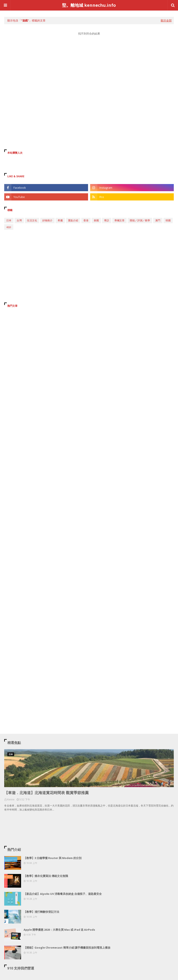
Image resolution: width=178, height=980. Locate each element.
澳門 (158, 220)
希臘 (60, 220)
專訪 (107, 220)
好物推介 (47, 220)
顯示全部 (166, 20)
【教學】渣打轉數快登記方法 (41, 912)
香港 (86, 220)
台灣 (19, 220)
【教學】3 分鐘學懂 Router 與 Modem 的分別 (53, 858)
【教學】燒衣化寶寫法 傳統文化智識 (46, 876)
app (9, 227)
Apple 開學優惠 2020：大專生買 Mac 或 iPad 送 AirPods (59, 930)
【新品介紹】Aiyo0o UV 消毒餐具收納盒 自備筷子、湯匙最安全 (63, 894)
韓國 (168, 220)
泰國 (96, 220)
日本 (9, 220)
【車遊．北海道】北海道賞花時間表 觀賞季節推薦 (46, 793)
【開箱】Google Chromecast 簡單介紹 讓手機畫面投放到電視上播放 (67, 948)
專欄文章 (119, 220)
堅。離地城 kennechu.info (89, 5)
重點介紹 (73, 220)
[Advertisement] (89, 79)
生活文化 (32, 220)
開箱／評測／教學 (140, 220)
